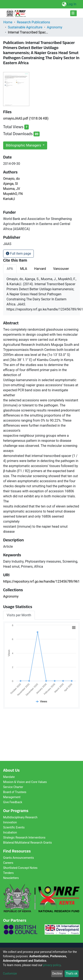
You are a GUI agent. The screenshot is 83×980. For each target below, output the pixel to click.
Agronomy (55, 27)
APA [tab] (10, 269)
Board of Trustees (15, 792)
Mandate (9, 777)
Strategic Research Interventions (24, 838)
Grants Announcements (19, 858)
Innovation (10, 822)
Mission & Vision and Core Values (25, 782)
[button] (64, 4)
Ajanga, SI (10, 184)
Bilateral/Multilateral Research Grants (27, 843)
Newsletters (11, 878)
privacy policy (52, 965)
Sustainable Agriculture (25, 27)
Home (8, 22)
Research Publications (33, 22)
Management (12, 797)
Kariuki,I (9, 199)
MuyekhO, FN (13, 194)
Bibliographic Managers (24, 145)
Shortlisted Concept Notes (20, 868)
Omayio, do (11, 179)
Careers (8, 863)
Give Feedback (13, 802)
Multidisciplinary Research (20, 817)
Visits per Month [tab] (19, 615)
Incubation (10, 832)
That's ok (71, 973)
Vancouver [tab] (61, 269)
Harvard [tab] (40, 269)
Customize (10, 973)
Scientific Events (14, 827)
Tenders (8, 873)
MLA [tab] (24, 269)
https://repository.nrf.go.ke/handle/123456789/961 (41, 581)
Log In (72, 4)
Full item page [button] (18, 254)
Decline (57, 973)
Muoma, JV (12, 189)
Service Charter (13, 787)
